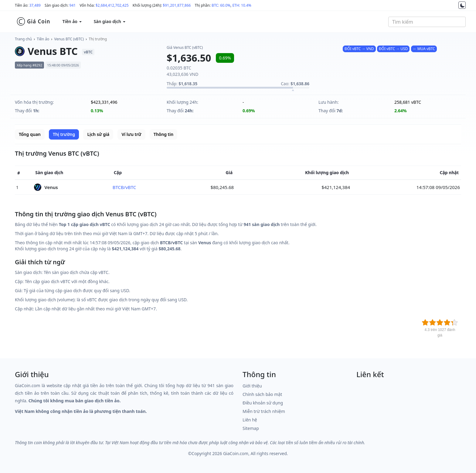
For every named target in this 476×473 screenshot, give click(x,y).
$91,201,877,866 (177, 5)
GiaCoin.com (236, 453)
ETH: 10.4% (242, 5)
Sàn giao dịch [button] (110, 21)
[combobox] (427, 22)
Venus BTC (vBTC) (69, 39)
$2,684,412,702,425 (112, 5)
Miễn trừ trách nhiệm (264, 411)
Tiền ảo (43, 39)
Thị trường (98, 39)
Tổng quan (30, 134)
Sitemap (251, 428)
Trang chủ (23, 39)
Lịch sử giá (98, 134)
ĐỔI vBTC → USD (393, 49)
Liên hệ (250, 420)
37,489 (35, 5)
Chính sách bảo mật (262, 394)
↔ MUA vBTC (424, 49)
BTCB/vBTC (124, 187)
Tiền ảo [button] (72, 21)
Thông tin (163, 134)
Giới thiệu (252, 386)
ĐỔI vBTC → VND (359, 49)
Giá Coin (33, 22)
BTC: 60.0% (221, 5)
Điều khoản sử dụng (263, 403)
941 (73, 5)
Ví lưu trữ (131, 134)
